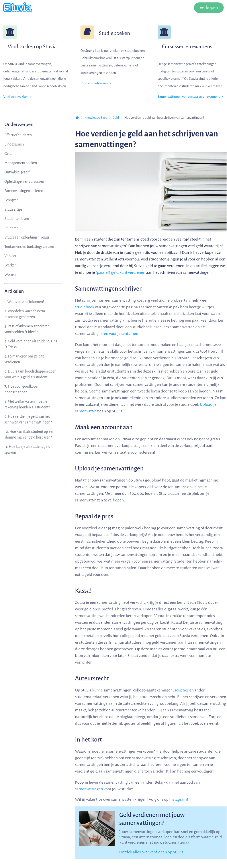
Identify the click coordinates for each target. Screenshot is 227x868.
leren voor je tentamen (119, 334)
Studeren (12, 228)
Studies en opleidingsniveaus (27, 237)
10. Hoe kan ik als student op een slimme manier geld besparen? (29, 435)
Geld (8, 154)
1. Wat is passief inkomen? (24, 302)
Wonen (10, 275)
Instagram (178, 799)
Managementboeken (21, 163)
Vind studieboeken (96, 83)
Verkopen (209, 8)
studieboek (85, 307)
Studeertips (13, 210)
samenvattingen (89, 789)
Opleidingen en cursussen (24, 182)
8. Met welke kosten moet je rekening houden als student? (27, 404)
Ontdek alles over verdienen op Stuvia (151, 852)
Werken (11, 265)
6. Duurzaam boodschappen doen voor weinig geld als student (30, 374)
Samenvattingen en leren (24, 191)
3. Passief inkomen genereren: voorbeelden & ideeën (27, 329)
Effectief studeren (18, 135)
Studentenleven (17, 219)
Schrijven (12, 200)
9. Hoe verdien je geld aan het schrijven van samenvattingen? (28, 419)
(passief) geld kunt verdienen (120, 272)
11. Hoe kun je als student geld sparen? (27, 450)
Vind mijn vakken (17, 97)
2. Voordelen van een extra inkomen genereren (25, 314)
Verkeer (10, 256)
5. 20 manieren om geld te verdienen (24, 359)
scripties (182, 690)
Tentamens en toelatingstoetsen (29, 247)
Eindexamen (14, 144)
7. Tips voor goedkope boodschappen (21, 389)
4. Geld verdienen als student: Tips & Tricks (31, 344)
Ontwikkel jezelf (17, 172)
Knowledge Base (96, 118)
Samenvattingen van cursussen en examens (190, 97)
